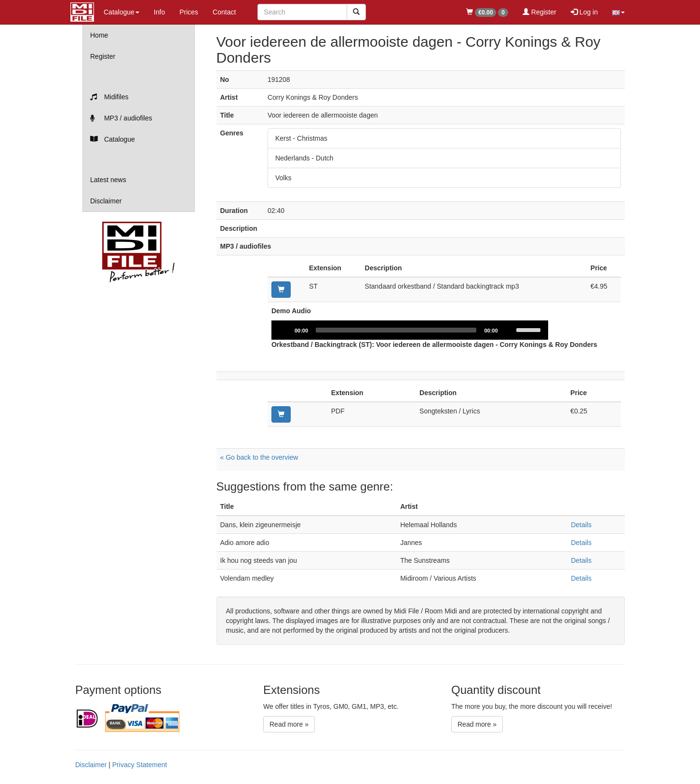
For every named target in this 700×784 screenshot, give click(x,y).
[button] (619, 12)
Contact (224, 12)
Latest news (108, 180)
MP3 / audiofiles (121, 118)
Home (99, 35)
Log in (584, 12)
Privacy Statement (140, 765)
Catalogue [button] (121, 12)
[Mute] (509, 330)
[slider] (396, 330)
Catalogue (113, 139)
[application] (410, 330)
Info (159, 12)
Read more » (289, 724)
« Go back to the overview (259, 457)
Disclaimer (106, 201)
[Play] (284, 330)
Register (539, 12)
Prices (189, 12)
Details (581, 525)
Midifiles (109, 97)
